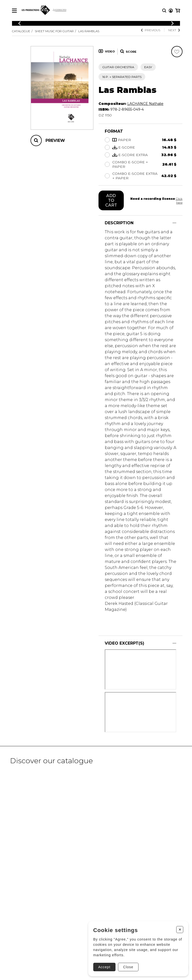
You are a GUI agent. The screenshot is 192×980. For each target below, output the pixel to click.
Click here (179, 201)
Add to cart (111, 200)
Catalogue (21, 31)
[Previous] (19, 23)
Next (174, 30)
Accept (104, 967)
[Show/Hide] (174, 223)
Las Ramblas (89, 31)
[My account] (171, 11)
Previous (151, 30)
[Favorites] (177, 52)
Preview (55, 140)
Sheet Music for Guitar (54, 31)
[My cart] (178, 11)
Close (128, 967)
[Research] (164, 11)
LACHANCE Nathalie (145, 104)
